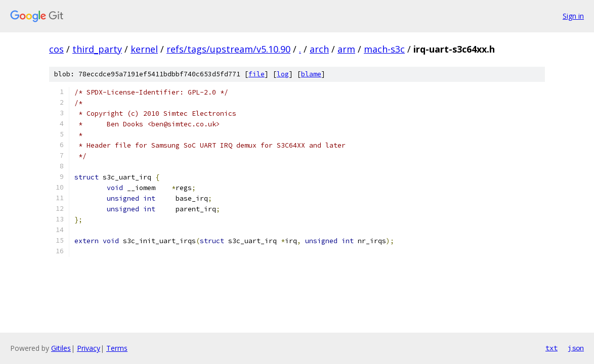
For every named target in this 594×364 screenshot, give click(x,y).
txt (551, 348)
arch (319, 49)
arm (346, 49)
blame (311, 74)
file (257, 74)
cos (56, 49)
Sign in (573, 16)
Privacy (89, 348)
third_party (97, 49)
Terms (117, 348)
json (576, 348)
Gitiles (61, 348)
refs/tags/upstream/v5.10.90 (228, 49)
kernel (144, 49)
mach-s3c (384, 49)
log (283, 74)
